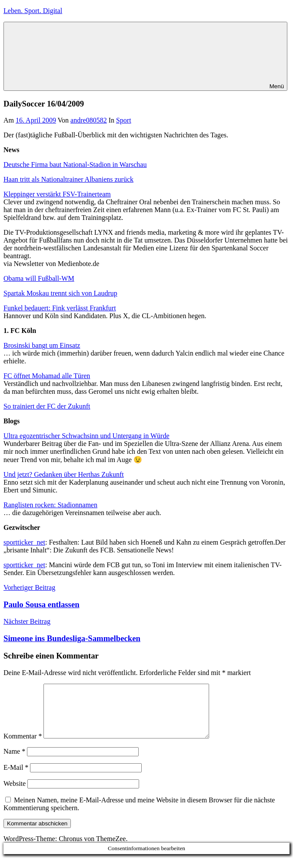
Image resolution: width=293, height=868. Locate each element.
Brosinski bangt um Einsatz (42, 345)
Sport (124, 120)
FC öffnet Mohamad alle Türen (47, 376)
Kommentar (23, 747)
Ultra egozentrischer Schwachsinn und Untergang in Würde (87, 436)
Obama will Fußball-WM (39, 278)
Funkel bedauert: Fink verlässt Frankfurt (60, 308)
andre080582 (89, 120)
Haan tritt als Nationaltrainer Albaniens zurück (68, 179)
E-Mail (16, 778)
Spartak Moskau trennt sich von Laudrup (60, 293)
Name (14, 762)
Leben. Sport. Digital (33, 11)
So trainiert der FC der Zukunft (47, 406)
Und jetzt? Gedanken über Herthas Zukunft (64, 474)
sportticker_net (24, 542)
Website (15, 794)
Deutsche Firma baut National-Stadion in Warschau (75, 165)
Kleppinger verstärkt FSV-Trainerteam (57, 194)
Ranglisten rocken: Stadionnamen (50, 505)
